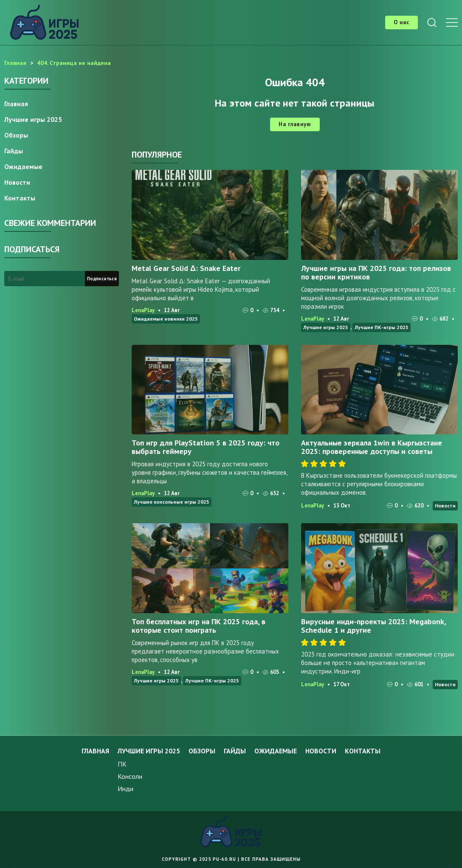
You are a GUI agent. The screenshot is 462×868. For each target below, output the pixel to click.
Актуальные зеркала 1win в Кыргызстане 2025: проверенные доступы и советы (372, 447)
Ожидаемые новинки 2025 (166, 319)
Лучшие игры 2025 (326, 327)
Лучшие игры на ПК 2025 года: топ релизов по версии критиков (376, 272)
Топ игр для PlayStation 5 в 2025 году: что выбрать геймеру (206, 447)
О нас (401, 22)
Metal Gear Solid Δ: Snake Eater (186, 268)
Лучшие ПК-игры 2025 (382, 327)
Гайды (14, 151)
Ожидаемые (23, 166)
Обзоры (16, 135)
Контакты (20, 198)
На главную (295, 124)
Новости (445, 506)
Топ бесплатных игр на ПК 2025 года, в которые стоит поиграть (199, 626)
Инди (125, 789)
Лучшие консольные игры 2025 (172, 502)
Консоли (130, 776)
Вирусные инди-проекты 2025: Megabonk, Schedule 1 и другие (373, 626)
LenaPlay (143, 310)
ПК (122, 764)
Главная (16, 104)
